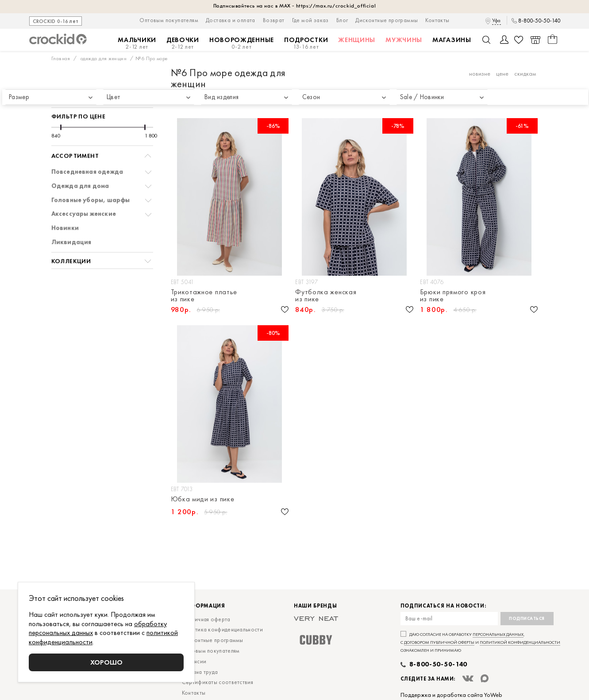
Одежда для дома (80, 161)
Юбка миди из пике (203, 500)
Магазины (452, 40)
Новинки (65, 203)
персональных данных (498, 634)
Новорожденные (242, 43)
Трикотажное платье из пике (204, 296)
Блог (342, 20)
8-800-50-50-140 (539, 21)
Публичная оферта (206, 619)
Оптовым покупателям (169, 20)
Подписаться (527, 618)
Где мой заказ (310, 20)
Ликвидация (71, 217)
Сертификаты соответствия (218, 682)
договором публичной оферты (439, 642)
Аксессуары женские (84, 189)
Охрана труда (200, 672)
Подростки (306, 43)
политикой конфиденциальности (520, 642)
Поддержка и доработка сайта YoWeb (451, 695)
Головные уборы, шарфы (91, 175)
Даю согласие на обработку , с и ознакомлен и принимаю (480, 642)
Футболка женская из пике (326, 296)
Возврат (274, 20)
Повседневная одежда (87, 147)
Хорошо (106, 662)
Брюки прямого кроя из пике (453, 296)
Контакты (437, 20)
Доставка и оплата (231, 20)
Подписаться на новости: (443, 606)
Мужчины (404, 40)
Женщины (357, 40)
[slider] (61, 102)
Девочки (183, 43)
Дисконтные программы (387, 20)
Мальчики (137, 43)
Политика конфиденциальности (222, 629)
